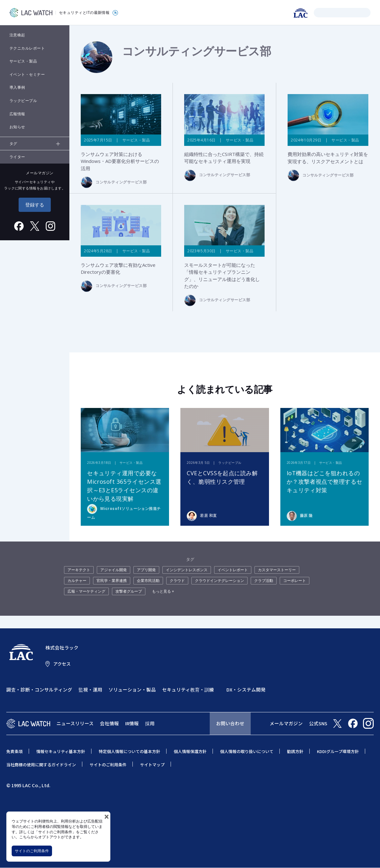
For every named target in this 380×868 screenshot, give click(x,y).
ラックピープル (23, 101)
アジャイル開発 (114, 570)
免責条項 (15, 751)
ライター (17, 157)
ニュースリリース (75, 724)
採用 (150, 724)
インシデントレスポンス (187, 570)
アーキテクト (79, 570)
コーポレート (295, 581)
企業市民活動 (148, 581)
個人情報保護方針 (190, 751)
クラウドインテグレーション (219, 581)
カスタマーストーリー (277, 570)
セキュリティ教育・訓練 (188, 690)
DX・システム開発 (246, 690)
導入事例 (17, 87)
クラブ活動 (264, 581)
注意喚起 (17, 35)
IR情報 (132, 724)
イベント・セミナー (27, 74)
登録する (35, 205)
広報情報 (17, 114)
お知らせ (17, 127)
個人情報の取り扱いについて (247, 751)
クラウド (177, 581)
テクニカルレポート (27, 48)
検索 (320, 12)
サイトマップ (152, 765)
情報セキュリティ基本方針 (61, 751)
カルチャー (77, 581)
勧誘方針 (295, 751)
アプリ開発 (146, 570)
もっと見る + (163, 592)
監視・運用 (90, 690)
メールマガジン (286, 724)
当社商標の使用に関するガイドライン (41, 765)
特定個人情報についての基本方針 (129, 751)
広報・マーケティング (86, 592)
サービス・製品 (23, 61)
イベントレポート (233, 570)
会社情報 (109, 724)
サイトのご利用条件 (32, 851)
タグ (13, 144)
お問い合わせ (230, 724)
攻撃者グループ (129, 592)
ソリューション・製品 (132, 690)
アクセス (62, 664)
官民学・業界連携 (112, 581)
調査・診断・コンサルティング (39, 690)
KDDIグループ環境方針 (338, 751)
